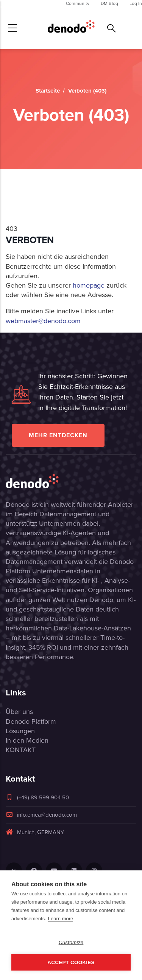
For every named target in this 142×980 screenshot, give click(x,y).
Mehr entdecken (58, 435)
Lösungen (20, 731)
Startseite (48, 91)
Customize (71, 942)
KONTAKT (21, 750)
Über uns (19, 712)
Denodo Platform (31, 721)
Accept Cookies (71, 962)
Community (78, 3)
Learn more (61, 919)
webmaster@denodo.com (43, 321)
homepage (89, 285)
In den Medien (27, 740)
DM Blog (109, 3)
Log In (136, 3)
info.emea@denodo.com (41, 815)
